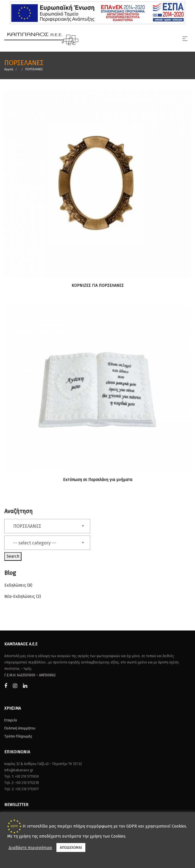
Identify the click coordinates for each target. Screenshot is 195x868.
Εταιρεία (11, 720)
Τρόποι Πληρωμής (18, 736)
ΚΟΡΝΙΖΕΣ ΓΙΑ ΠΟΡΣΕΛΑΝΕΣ (98, 286)
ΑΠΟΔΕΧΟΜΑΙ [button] (71, 847)
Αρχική (9, 69)
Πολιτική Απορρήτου (20, 728)
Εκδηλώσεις (15, 585)
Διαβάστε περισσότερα (30, 848)
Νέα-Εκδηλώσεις (20, 596)
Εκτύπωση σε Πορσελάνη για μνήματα (98, 480)
